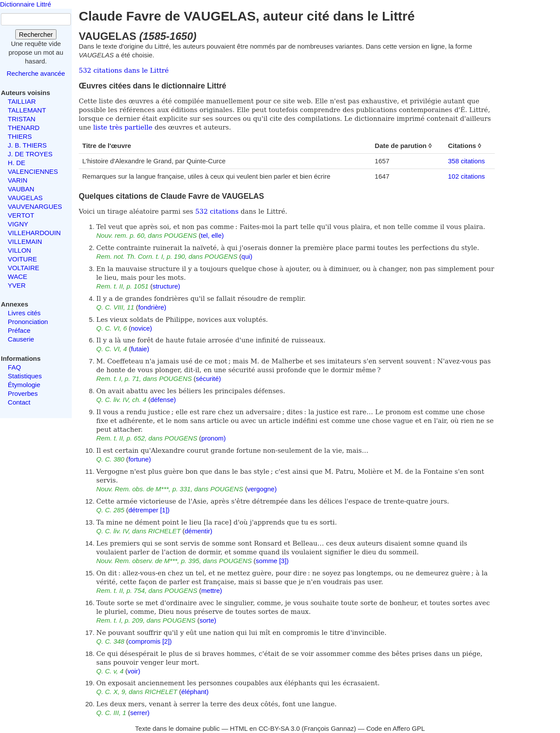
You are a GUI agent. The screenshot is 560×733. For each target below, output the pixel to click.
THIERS (20, 136)
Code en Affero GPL (395, 728)
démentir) (198, 531)
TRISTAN (22, 119)
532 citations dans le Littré (124, 70)
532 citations (217, 211)
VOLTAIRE (24, 268)
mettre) (212, 590)
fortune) (140, 459)
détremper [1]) (149, 510)
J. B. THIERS (27, 145)
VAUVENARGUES (35, 206)
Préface (19, 330)
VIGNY (18, 224)
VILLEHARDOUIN (34, 233)
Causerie (21, 339)
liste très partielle (123, 127)
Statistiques (25, 376)
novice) (141, 328)
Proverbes (23, 393)
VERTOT (21, 215)
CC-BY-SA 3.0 (279, 728)
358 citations (466, 161)
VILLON (19, 250)
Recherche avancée (36, 73)
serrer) (140, 713)
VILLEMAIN (25, 241)
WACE (17, 277)
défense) (163, 400)
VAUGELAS (25, 198)
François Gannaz (329, 728)
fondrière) (152, 307)
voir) (134, 671)
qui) (247, 256)
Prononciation (28, 322)
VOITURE (23, 259)
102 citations (466, 176)
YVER (17, 285)
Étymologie (24, 385)
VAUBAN (21, 189)
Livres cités (24, 313)
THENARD (24, 128)
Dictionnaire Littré (26, 4)
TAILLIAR (22, 101)
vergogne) (262, 489)
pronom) (213, 438)
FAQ (14, 367)
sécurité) (209, 379)
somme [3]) (272, 561)
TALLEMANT (27, 110)
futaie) (140, 349)
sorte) (208, 620)
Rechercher (36, 34)
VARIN (18, 180)
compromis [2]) (150, 641)
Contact (19, 402)
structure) (166, 286)
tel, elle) (212, 235)
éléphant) (195, 692)
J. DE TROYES (30, 154)
